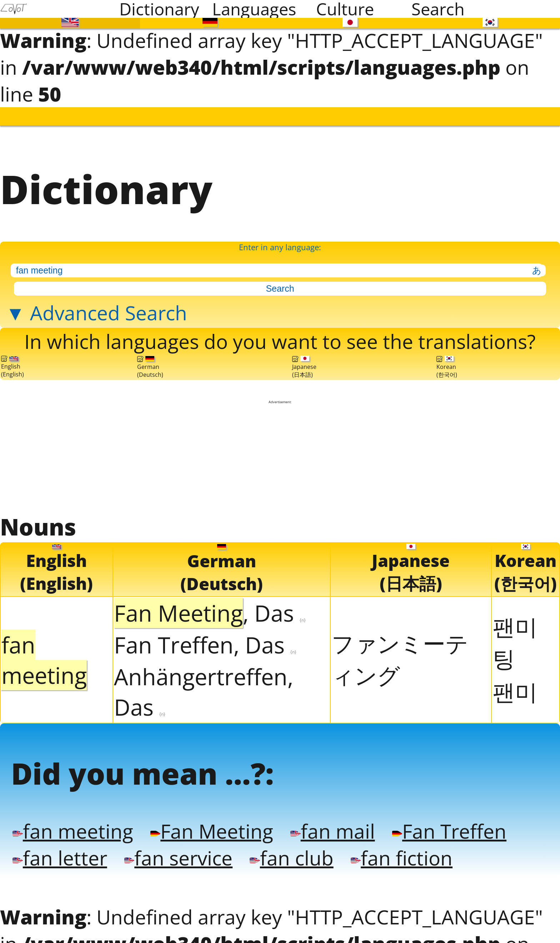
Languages (254, 9)
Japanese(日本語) (304, 364)
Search (438, 9)
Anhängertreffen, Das (204, 688)
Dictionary (159, 9)
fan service (175, 853)
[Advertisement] (280, 454)
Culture (345, 9)
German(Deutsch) (150, 364)
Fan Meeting (207, 826)
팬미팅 (515, 639)
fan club (286, 853)
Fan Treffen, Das (205, 641)
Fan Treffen (441, 826)
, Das (210, 609)
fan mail (326, 826)
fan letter (58, 853)
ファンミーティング (400, 655)
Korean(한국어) (447, 364)
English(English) (12, 364)
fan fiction (394, 853)
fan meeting (71, 826)
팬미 (515, 688)
